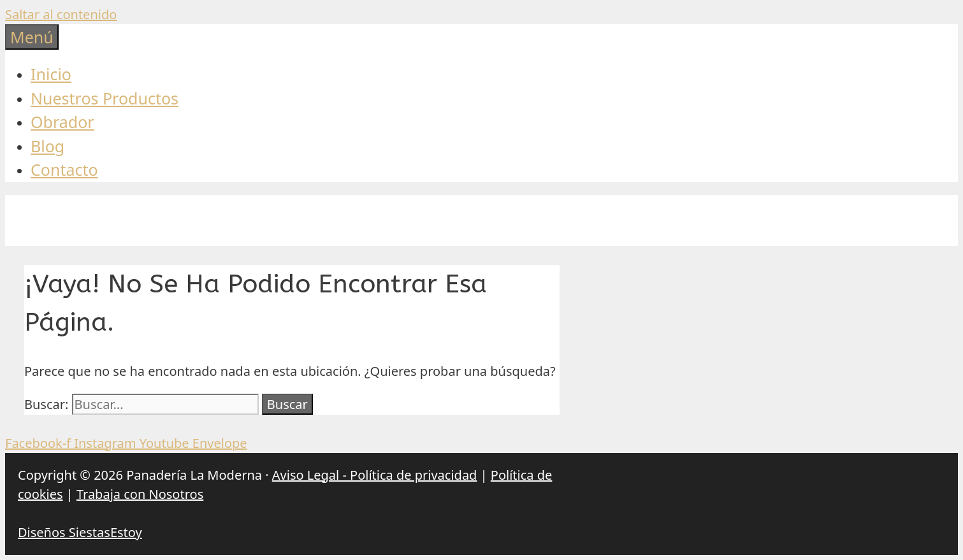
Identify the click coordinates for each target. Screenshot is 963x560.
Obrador (62, 122)
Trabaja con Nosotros (140, 494)
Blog (47, 146)
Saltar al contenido (61, 14)
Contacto (64, 169)
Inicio (51, 74)
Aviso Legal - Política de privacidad (375, 475)
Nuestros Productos (105, 98)
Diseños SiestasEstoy (80, 532)
